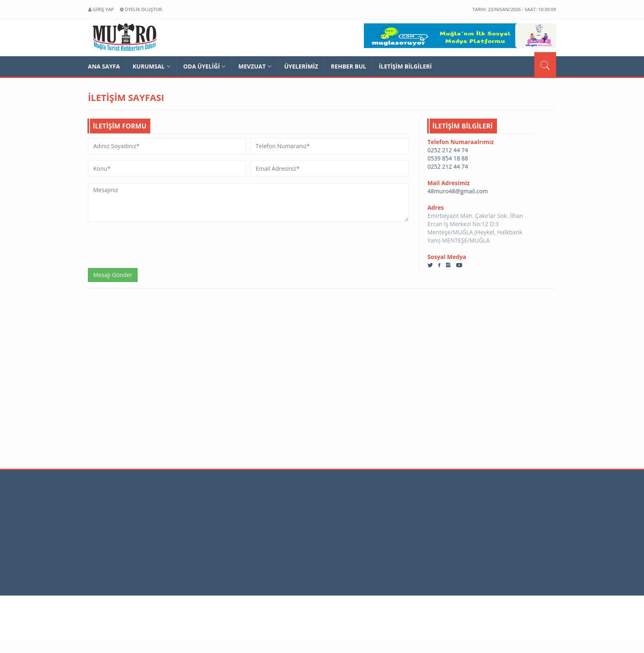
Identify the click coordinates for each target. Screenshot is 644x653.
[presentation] (150, 244)
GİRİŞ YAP (101, 9)
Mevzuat (255, 66)
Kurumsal (152, 66)
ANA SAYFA (104, 66)
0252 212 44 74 (448, 150)
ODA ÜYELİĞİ (204, 66)
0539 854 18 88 (448, 158)
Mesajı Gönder (113, 275)
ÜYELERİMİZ (301, 66)
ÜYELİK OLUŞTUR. (141, 9)
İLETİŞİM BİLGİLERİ (405, 66)
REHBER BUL (349, 66)
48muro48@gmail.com (458, 191)
